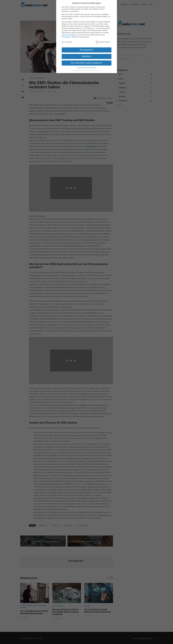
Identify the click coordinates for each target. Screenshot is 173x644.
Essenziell (67, 41)
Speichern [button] (86, 55)
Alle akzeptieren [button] (86, 49)
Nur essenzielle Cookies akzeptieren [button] (86, 62)
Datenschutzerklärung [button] (88, 69)
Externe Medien (103, 41)
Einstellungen (66, 36)
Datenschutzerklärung (69, 34)
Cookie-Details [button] (77, 69)
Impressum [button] (97, 69)
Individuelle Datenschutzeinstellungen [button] (87, 67)
